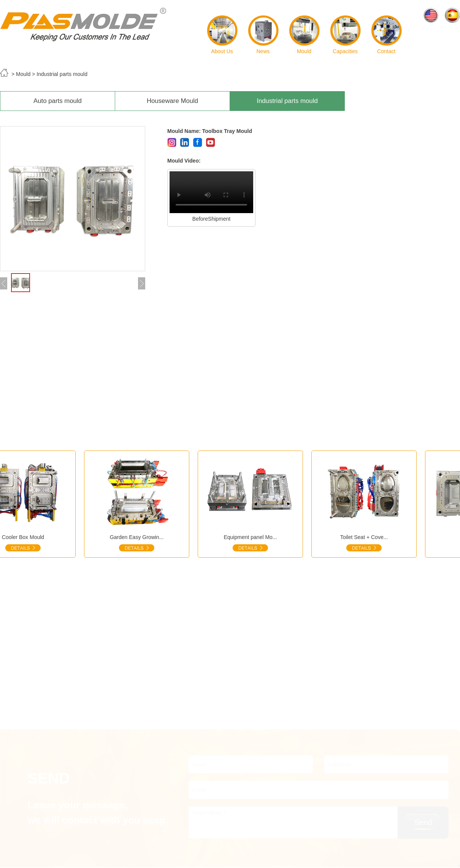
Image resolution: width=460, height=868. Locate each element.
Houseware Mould (172, 101)
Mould (304, 35)
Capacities (345, 35)
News (263, 35)
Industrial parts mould (287, 101)
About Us (222, 35)
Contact (386, 35)
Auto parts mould (58, 101)
